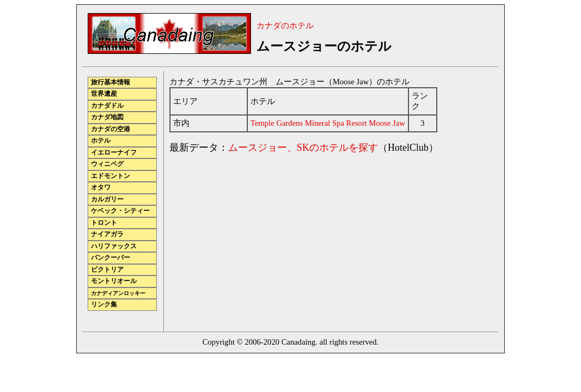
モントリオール (114, 281)
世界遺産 (104, 94)
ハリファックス (114, 246)
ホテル (101, 141)
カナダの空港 (111, 129)
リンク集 (104, 305)
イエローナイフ (114, 153)
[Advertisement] (261, 240)
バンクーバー (111, 258)
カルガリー (107, 200)
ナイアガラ (107, 234)
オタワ (101, 188)
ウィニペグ (107, 164)
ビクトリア (107, 270)
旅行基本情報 (111, 82)
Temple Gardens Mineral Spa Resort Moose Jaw (328, 123)
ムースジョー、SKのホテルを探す (303, 148)
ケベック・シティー (120, 211)
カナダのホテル (285, 26)
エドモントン (111, 176)
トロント (104, 223)
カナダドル (107, 106)
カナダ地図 (107, 117)
